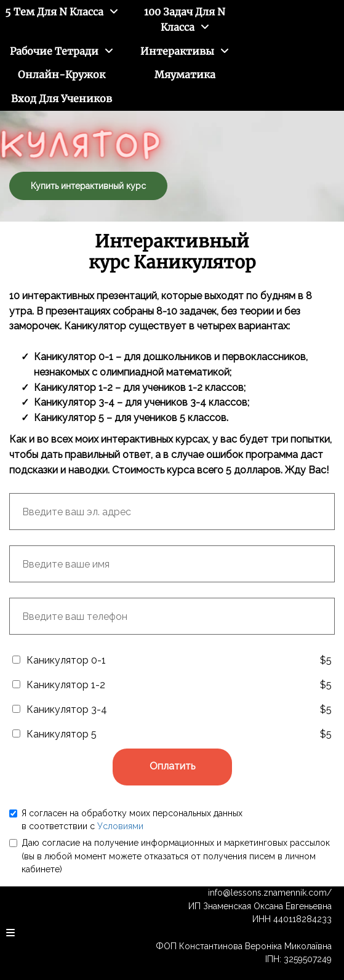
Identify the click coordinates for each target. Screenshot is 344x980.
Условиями (120, 826)
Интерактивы (177, 51)
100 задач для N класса (185, 19)
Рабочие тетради (54, 51)
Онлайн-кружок (62, 74)
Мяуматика (185, 74)
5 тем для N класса (54, 12)
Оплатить (172, 766)
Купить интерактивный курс (88, 186)
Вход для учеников (62, 98)
